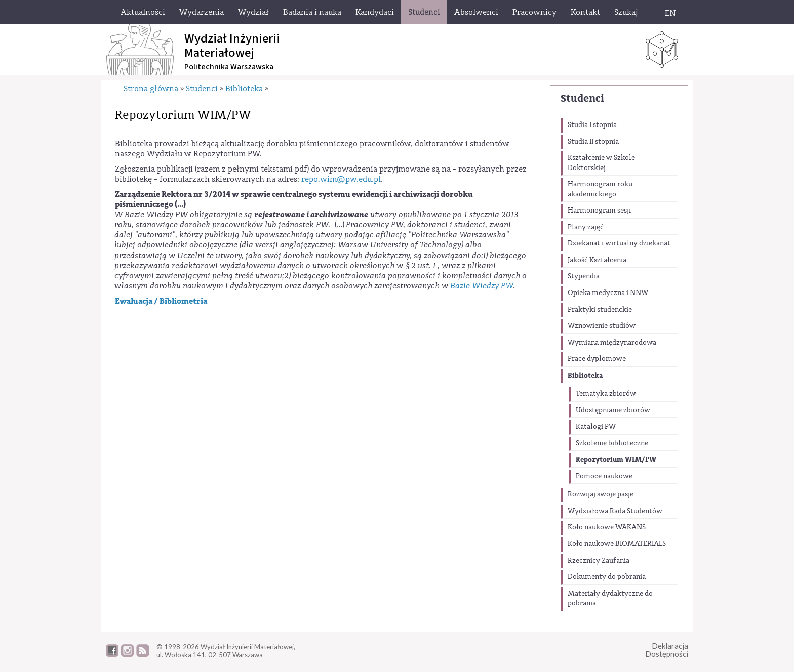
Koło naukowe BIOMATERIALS (617, 544)
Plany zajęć (586, 227)
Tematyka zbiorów (606, 394)
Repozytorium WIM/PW (616, 460)
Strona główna (151, 89)
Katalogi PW (596, 427)
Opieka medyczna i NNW (608, 293)
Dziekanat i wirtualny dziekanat (619, 243)
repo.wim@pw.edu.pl (341, 179)
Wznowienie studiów (602, 326)
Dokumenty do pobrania (607, 577)
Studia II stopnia (593, 142)
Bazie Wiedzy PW (482, 286)
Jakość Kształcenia (597, 260)
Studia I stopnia (592, 125)
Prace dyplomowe (597, 359)
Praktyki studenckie (600, 310)
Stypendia (584, 276)
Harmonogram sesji (599, 211)
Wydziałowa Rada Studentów (615, 511)
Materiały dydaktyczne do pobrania (610, 599)
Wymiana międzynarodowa (612, 343)
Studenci (582, 98)
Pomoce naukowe (604, 476)
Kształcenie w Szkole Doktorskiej (601, 163)
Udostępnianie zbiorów (613, 410)
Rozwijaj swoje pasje (601, 494)
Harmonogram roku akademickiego (600, 189)
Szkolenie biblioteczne (612, 443)
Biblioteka (585, 376)
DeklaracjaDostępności (667, 650)
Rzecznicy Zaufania (599, 561)
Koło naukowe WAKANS (607, 527)
